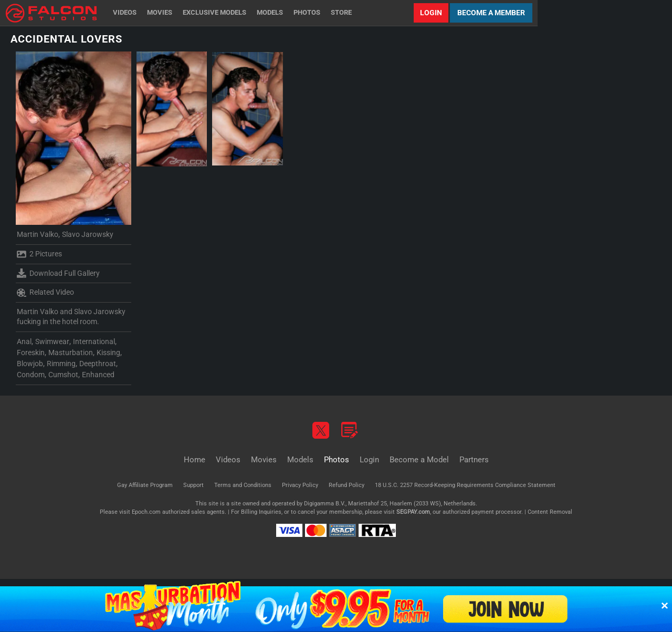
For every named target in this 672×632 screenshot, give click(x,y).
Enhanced (98, 375)
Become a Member (491, 13)
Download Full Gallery (58, 273)
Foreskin (31, 353)
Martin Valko (38, 234)
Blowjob (30, 364)
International (94, 341)
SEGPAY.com (413, 512)
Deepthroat (98, 364)
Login (431, 13)
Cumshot (63, 375)
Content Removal (550, 512)
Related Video (45, 293)
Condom (31, 375)
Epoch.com (146, 512)
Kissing (108, 353)
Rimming (61, 364)
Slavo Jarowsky (88, 234)
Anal (24, 341)
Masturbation (71, 353)
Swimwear (52, 341)
